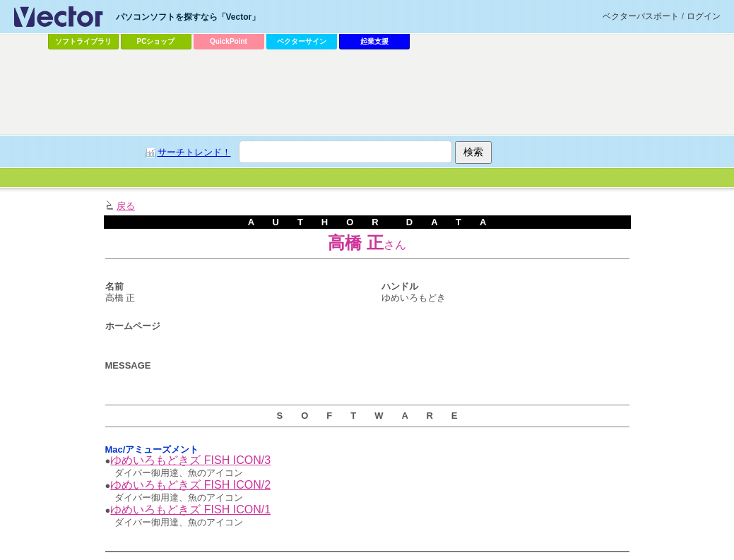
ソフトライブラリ (83, 41)
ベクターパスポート (641, 16)
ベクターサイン (302, 41)
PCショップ (156, 41)
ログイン (704, 16)
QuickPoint (229, 41)
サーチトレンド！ (194, 152)
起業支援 (374, 41)
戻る (126, 206)
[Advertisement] (367, 93)
